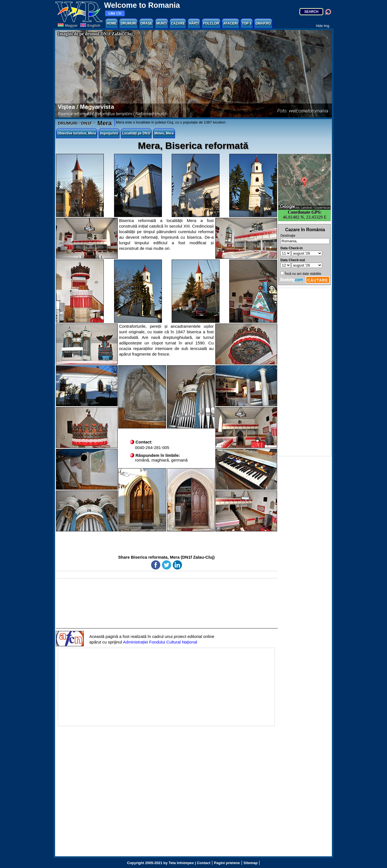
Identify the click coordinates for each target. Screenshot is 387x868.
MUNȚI (162, 23)
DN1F (87, 123)
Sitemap (251, 863)
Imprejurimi (109, 133)
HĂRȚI (194, 23)
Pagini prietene (227, 863)
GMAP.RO (263, 23)
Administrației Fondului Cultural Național (160, 642)
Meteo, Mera (164, 133)
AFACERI (231, 23)
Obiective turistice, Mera (77, 133)
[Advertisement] (305, 372)
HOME (112, 23)
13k (115, 13)
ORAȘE (146, 23)
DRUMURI (128, 23)
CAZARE (178, 23)
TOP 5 (247, 23)
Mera (104, 123)
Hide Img (322, 26)
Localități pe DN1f (136, 133)
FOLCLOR (211, 23)
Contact (204, 863)
